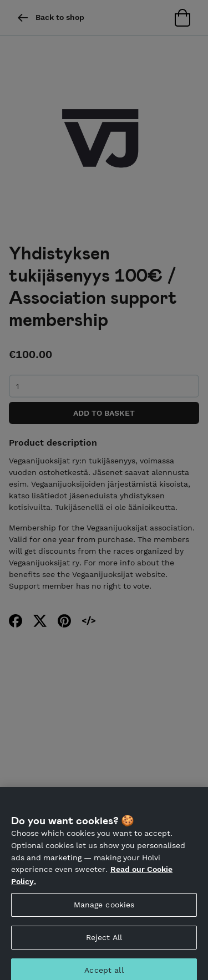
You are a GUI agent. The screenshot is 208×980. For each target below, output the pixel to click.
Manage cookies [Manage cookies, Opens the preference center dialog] (104, 909)
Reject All (104, 942)
